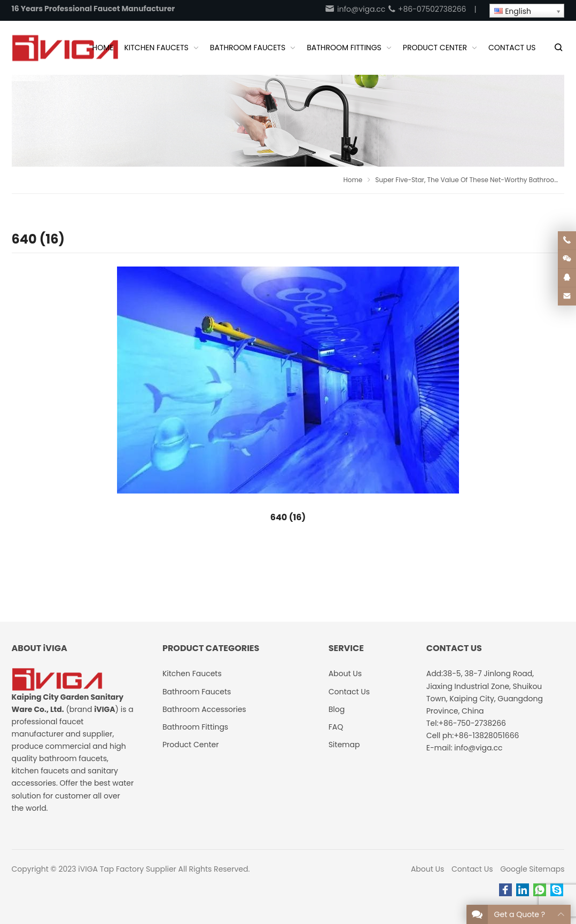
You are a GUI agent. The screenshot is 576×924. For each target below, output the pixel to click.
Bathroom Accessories (204, 709)
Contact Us (472, 869)
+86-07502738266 (427, 9)
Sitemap (344, 745)
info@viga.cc (355, 9)
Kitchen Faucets (192, 674)
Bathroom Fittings (195, 727)
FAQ (336, 727)
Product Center (191, 745)
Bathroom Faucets (197, 692)
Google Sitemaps (532, 869)
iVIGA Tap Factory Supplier (127, 869)
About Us (427, 869)
